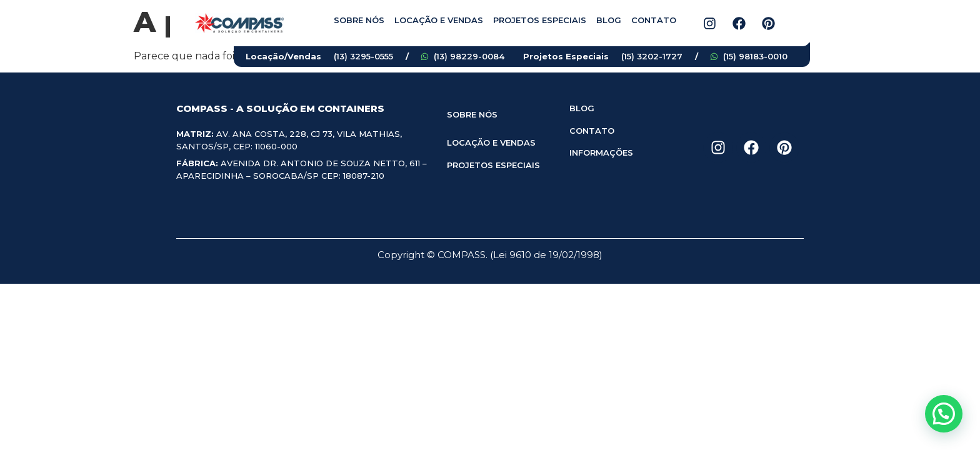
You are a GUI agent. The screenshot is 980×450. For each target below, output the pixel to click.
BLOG (582, 108)
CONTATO (592, 131)
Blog (609, 20)
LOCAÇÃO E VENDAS (491, 142)
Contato (654, 20)
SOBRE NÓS (472, 114)
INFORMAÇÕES (601, 152)
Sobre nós (359, 20)
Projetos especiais (540, 20)
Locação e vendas (439, 20)
